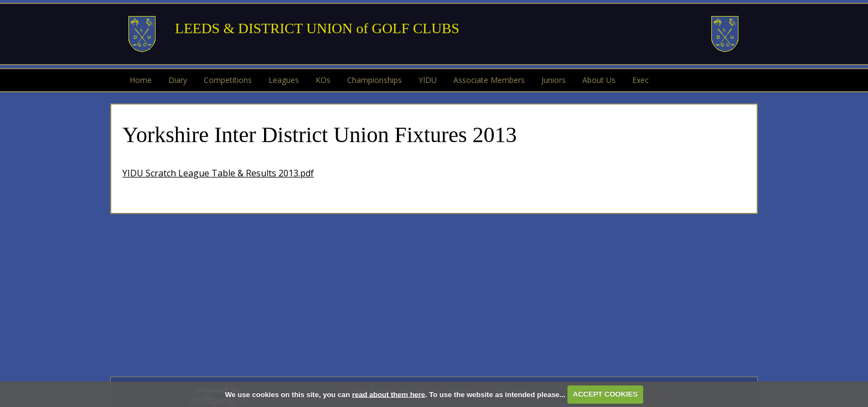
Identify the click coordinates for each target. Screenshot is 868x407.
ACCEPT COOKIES (605, 394)
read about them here (389, 394)
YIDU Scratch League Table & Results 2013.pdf (218, 173)
